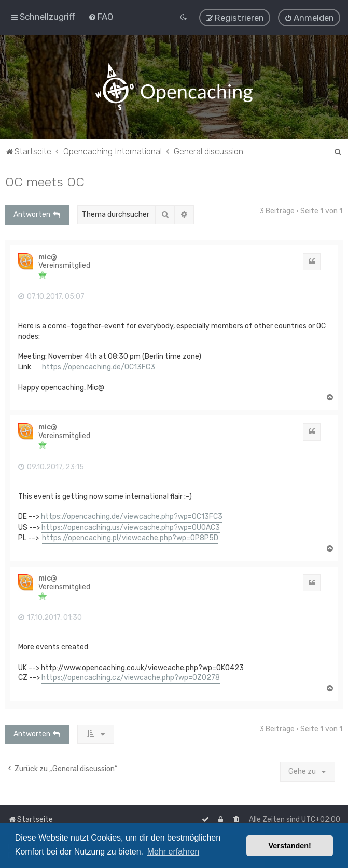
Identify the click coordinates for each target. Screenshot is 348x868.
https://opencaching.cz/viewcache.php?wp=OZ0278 (131, 677)
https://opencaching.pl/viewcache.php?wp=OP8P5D (130, 537)
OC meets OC (45, 181)
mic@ (48, 256)
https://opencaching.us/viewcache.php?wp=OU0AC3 (131, 526)
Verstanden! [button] (290, 846)
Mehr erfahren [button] (173, 852)
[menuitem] (101, 16)
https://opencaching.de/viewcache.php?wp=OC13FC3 (132, 516)
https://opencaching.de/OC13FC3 (99, 365)
